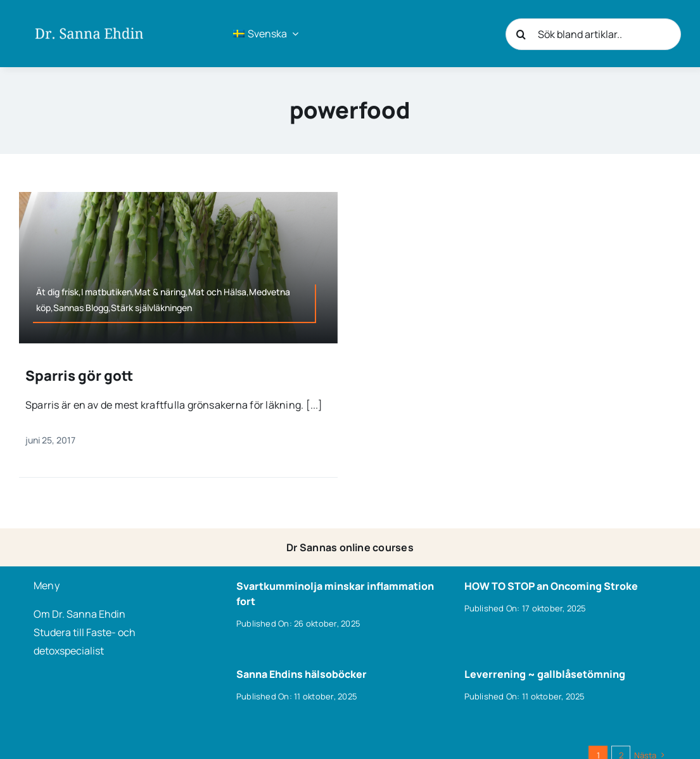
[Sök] (521, 34)
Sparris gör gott (79, 376)
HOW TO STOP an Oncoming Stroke (551, 586)
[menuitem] (266, 34)
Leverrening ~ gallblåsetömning (545, 674)
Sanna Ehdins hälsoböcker (302, 674)
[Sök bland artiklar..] (593, 34)
